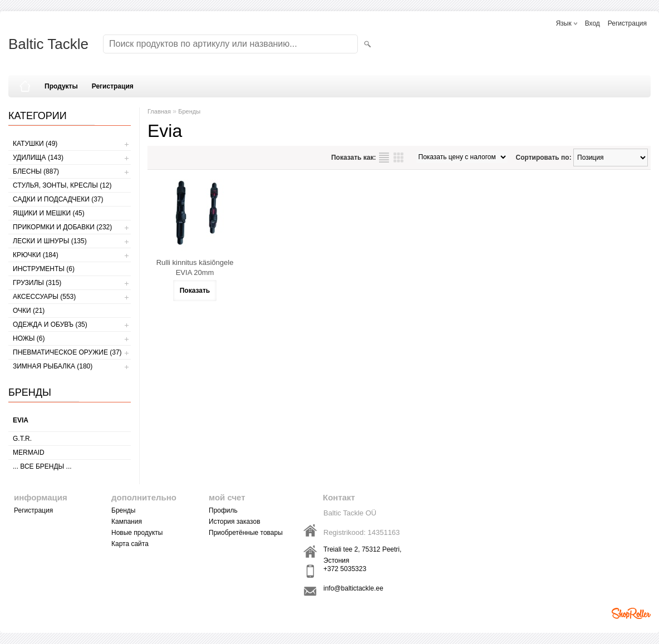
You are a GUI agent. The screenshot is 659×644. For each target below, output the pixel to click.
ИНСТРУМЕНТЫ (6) (44, 269)
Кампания (127, 522)
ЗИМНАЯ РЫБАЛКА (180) (53, 366)
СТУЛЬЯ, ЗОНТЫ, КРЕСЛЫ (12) (62, 185)
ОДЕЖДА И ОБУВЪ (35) (50, 325)
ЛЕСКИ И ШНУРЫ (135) (50, 241)
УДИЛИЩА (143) (38, 158)
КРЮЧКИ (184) (36, 255)
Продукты (61, 86)
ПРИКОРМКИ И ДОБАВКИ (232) (62, 227)
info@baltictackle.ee (353, 588)
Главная (159, 111)
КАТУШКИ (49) (35, 144)
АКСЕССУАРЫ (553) (44, 297)
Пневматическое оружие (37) (67, 352)
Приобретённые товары (246, 533)
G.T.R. (22, 439)
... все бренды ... (42, 466)
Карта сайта (130, 544)
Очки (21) (29, 311)
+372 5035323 (345, 569)
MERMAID (29, 453)
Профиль (223, 510)
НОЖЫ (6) (29, 338)
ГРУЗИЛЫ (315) (37, 283)
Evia (21, 420)
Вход (592, 23)
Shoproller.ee (631, 613)
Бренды (189, 111)
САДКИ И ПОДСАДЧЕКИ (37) (58, 199)
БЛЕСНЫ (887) (36, 171)
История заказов (235, 522)
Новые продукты (137, 533)
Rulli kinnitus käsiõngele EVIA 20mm (195, 267)
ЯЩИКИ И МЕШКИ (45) (49, 213)
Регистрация (627, 23)
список (384, 158)
